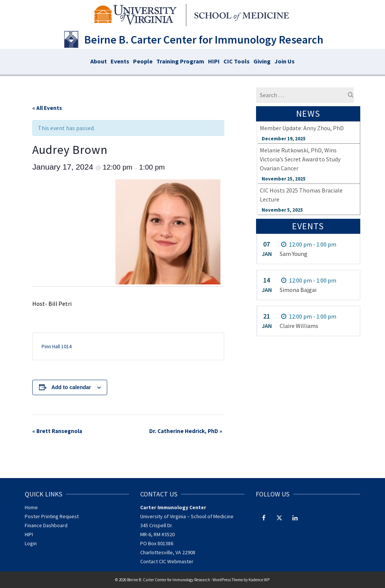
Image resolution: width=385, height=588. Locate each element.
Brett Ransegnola (57, 431)
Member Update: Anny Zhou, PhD (302, 128)
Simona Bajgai (298, 290)
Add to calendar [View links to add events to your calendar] (71, 387)
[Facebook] (264, 517)
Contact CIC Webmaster (167, 561)
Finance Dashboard (46, 525)
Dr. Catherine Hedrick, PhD (186, 431)
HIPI (29, 534)
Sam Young (294, 254)
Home (31, 507)
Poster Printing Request (52, 516)
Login (31, 543)
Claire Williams (299, 326)
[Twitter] (279, 517)
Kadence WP (259, 580)
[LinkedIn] (295, 517)
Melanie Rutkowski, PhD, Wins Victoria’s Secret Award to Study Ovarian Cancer (300, 159)
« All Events (47, 108)
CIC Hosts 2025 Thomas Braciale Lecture (301, 195)
